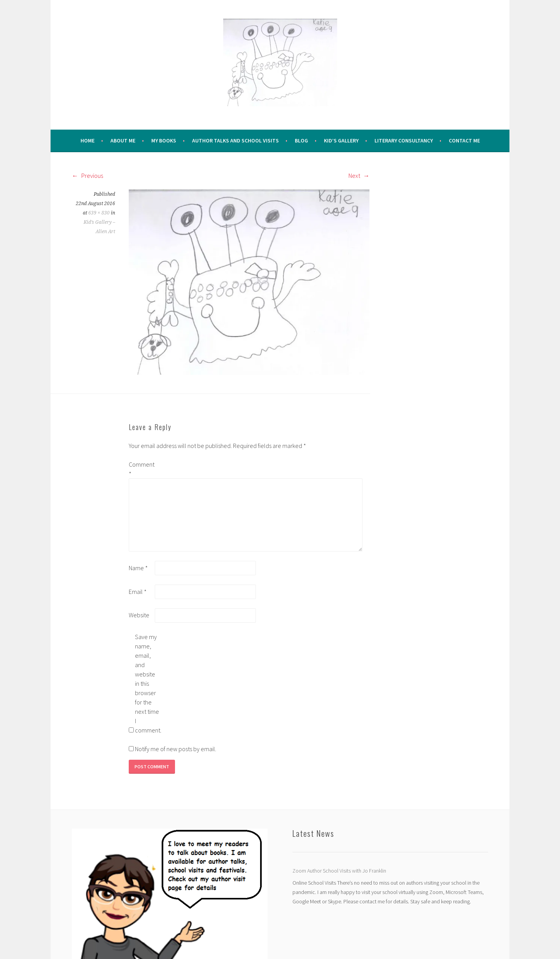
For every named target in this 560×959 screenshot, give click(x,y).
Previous (87, 176)
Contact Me (464, 141)
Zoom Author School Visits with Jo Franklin (339, 871)
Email (138, 592)
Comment (141, 469)
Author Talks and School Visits (235, 141)
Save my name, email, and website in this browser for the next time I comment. (147, 683)
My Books (164, 141)
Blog (301, 141)
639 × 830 (99, 213)
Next (359, 176)
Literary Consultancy (404, 141)
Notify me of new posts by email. (176, 749)
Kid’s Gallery (341, 141)
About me (123, 141)
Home (87, 141)
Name (138, 568)
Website (139, 615)
